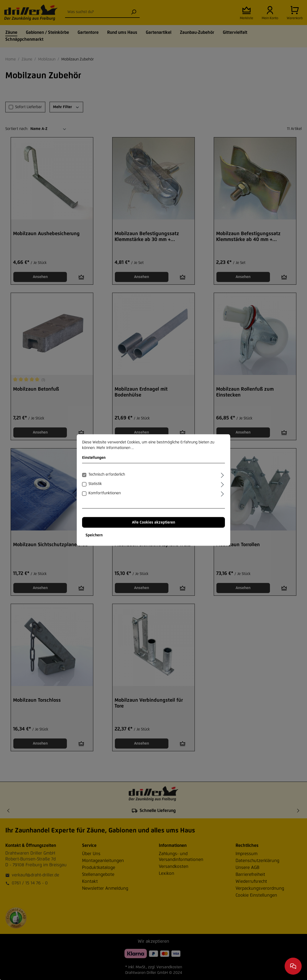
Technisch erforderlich (107, 475)
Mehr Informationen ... (115, 448)
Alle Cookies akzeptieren (153, 522)
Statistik (95, 484)
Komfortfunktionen (105, 493)
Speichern (94, 535)
